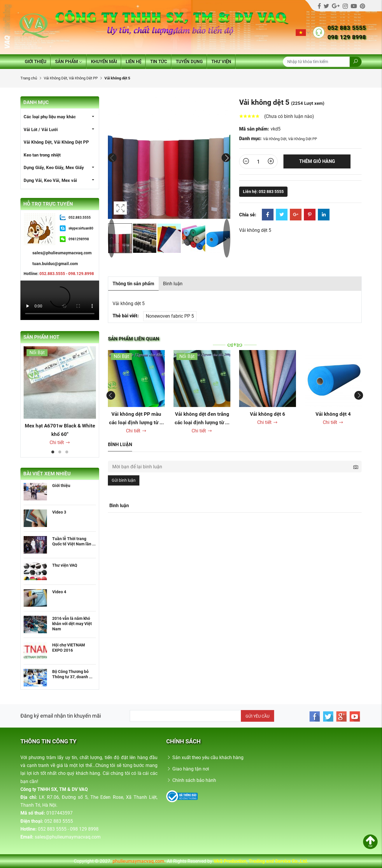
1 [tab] (53, 452)
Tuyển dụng (189, 62)
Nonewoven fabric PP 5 (170, 316)
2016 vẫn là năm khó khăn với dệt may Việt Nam (72, 624)
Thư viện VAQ (65, 565)
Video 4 (59, 592)
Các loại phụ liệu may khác (50, 117)
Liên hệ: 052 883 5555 (263, 192)
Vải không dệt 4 (333, 414)
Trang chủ (29, 78)
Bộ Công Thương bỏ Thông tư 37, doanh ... (72, 674)
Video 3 (59, 512)
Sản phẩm (69, 62)
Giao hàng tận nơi (188, 769)
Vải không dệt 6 (268, 414)
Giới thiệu (36, 62)
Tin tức (159, 62)
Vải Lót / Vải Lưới (41, 130)
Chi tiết (60, 442)
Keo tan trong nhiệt (42, 155)
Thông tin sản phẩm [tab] (133, 284)
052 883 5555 (347, 28)
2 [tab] (60, 452)
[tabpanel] (60, 396)
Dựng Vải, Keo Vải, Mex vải (50, 180)
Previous (112, 158)
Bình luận (173, 284)
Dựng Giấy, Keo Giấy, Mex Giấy (54, 168)
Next (226, 158)
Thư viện (221, 62)
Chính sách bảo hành (191, 780)
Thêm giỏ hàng (317, 161)
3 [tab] (67, 452)
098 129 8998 (347, 37)
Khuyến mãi (104, 62)
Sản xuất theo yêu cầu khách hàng (205, 757)
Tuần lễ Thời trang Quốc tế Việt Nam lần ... (74, 541)
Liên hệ (134, 62)
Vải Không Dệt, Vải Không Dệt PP (71, 78)
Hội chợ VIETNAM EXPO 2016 (69, 648)
